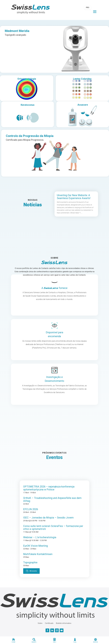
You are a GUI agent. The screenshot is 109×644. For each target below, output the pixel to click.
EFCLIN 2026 (31, 509)
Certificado (49, 623)
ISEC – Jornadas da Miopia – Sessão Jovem (48, 518)
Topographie (30, 562)
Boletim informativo (64, 623)
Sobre (40, 623)
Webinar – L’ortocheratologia (40, 537)
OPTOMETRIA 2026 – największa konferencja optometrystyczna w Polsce (49, 488)
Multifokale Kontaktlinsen (38, 554)
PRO (88, 8)
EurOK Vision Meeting (35, 546)
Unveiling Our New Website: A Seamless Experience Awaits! (74, 197)
